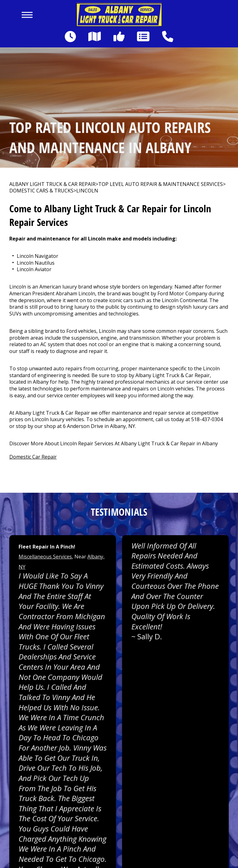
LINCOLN (87, 191)
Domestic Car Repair (33, 457)
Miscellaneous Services (45, 557)
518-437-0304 (207, 419)
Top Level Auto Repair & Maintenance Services (161, 184)
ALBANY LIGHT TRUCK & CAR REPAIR (52, 184)
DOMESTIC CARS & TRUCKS (41, 191)
